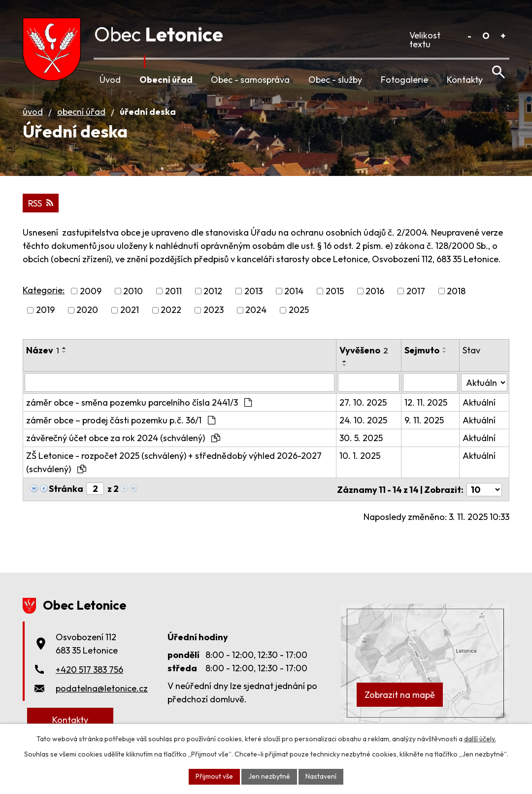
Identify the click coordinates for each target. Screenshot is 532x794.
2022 (171, 316)
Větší (503, 36)
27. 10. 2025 (364, 408)
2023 (214, 316)
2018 (456, 297)
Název (43, 356)
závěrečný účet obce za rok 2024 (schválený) (123, 443)
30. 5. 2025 (362, 443)
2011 (173, 297)
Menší (469, 36)
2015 (335, 297)
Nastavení (321, 776)
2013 (253, 297)
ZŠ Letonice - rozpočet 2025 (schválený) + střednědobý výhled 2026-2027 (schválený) (174, 468)
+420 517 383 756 (89, 674)
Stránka (66, 494)
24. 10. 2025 (364, 426)
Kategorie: (44, 295)
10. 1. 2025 (360, 461)
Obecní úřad (166, 80)
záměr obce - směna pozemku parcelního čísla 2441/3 (139, 408)
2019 (45, 316)
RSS (41, 209)
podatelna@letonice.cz (102, 693)
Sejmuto (422, 356)
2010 (133, 297)
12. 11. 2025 (426, 408)
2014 (294, 297)
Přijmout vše (214, 776)
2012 (213, 297)
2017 (416, 297)
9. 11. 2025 (425, 426)
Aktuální (479, 408)
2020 (87, 316)
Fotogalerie (404, 80)
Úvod (110, 80)
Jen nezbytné (269, 776)
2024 (256, 316)
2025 (299, 316)
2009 (91, 297)
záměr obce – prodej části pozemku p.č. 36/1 (121, 426)
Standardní (486, 36)
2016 (375, 297)
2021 (130, 316)
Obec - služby (335, 80)
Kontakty (465, 80)
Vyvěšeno (364, 356)
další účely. (480, 739)
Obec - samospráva (250, 80)
